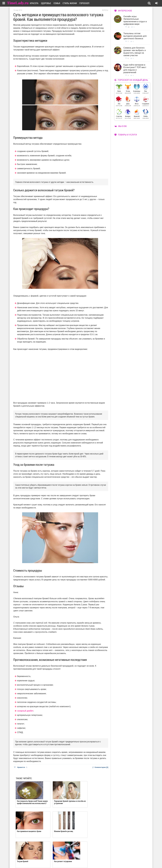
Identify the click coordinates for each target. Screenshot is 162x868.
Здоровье (49, 3)
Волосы (105, 10)
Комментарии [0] (100, 767)
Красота (37, 3)
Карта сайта (91, 861)
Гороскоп (87, 3)
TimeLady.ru (18, 3)
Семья (60, 3)
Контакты (72, 861)
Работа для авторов (94, 857)
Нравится (21, 767)
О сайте (71, 857)
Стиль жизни (73, 3)
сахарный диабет (25, 711)
